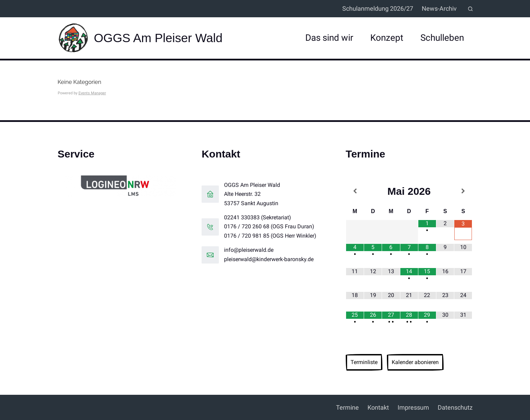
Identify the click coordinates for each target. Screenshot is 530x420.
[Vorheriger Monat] (355, 191)
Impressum (413, 407)
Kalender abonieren (415, 362)
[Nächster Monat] (463, 191)
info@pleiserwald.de (249, 250)
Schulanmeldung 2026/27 (378, 8)
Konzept (387, 38)
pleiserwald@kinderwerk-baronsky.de (269, 259)
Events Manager (92, 93)
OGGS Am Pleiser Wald (158, 38)
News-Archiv (439, 8)
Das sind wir (329, 38)
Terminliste (364, 362)
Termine (347, 407)
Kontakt (378, 407)
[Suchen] (470, 9)
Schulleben (442, 38)
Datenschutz (455, 407)
